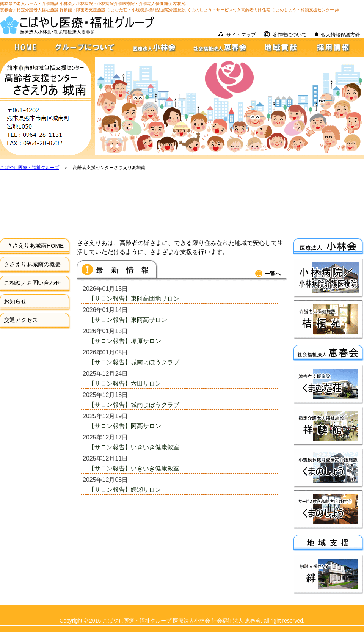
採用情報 (337, 47)
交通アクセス (21, 320)
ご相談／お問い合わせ (32, 283)
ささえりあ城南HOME (35, 245)
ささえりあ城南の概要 (32, 264)
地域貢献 (282, 47)
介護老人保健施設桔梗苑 (328, 320)
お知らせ (15, 301)
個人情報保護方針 (340, 35)
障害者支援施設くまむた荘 (328, 385)
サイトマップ (241, 35)
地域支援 (329, 543)
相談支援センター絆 (328, 575)
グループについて (84, 47)
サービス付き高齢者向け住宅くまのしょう (328, 510)
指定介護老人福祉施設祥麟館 (328, 426)
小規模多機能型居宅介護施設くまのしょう (328, 468)
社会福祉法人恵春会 (221, 47)
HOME (23, 47)
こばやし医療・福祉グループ (30, 168)
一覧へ (273, 274)
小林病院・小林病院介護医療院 (328, 278)
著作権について (289, 35)
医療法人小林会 (155, 47)
